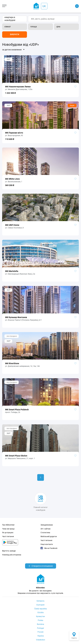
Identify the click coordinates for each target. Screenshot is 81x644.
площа (34, 27)
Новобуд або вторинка (12, 555)
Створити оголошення (41, 566)
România (40, 624)
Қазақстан (40, 616)
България (40, 605)
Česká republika (41, 609)
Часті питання (8, 536)
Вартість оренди (9, 551)
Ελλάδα (41, 613)
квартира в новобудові (10, 19)
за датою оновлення (12, 50)
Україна (41, 636)
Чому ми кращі (8, 529)
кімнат (8, 27)
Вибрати (15, 34)
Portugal (40, 628)
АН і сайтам (45, 529)
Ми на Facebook (49, 548)
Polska (40, 620)
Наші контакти (47, 544)
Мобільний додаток (49, 536)
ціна (58, 27)
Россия (40, 632)
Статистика (45, 533)
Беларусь (41, 601)
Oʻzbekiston (41, 640)
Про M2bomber (8, 525)
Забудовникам (47, 525)
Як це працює (8, 533)
